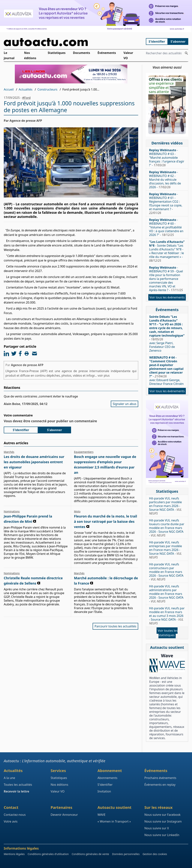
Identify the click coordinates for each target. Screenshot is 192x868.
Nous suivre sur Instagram (163, 821)
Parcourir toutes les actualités (115, 626)
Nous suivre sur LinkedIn (162, 835)
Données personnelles (126, 854)
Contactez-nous (15, 815)
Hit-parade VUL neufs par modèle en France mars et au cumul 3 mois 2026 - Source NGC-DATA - (167, 616)
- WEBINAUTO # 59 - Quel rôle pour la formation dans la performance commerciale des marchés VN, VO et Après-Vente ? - (166, 279)
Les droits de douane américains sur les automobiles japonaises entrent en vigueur (34, 462)
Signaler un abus (124, 404)
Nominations (12, 511)
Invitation (104, 791)
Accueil (9, 89)
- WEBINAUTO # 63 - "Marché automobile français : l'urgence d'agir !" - (167, 158)
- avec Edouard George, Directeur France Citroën (166, 371)
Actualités (26, 89)
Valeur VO (128, 55)
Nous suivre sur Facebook (162, 815)
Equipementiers (84, 452)
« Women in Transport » (114, 821)
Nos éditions (30, 55)
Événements (107, 53)
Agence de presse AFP (27, 365)
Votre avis (11, 821)
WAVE (101, 815)
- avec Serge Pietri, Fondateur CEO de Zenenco (167, 334)
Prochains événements (160, 778)
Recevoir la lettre (16, 791)
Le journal (9, 55)
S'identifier (157, 42)
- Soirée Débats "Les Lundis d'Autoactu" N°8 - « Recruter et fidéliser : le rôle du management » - (167, 251)
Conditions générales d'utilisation (48, 854)
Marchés (9, 452)
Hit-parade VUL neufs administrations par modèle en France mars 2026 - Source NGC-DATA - (166, 594)
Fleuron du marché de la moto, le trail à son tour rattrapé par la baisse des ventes (106, 521)
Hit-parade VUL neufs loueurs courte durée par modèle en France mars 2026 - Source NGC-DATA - (167, 528)
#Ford (26, 98)
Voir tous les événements (167, 297)
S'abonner (178, 42)
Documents (81, 53)
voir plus (104, 375)
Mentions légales (14, 854)
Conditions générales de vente (90, 854)
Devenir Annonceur (64, 815)
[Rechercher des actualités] (186, 53)
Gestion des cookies (155, 854)
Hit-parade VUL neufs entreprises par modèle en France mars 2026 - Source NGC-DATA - (165, 550)
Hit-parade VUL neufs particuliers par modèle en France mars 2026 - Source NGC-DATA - (165, 506)
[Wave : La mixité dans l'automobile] (167, 665)
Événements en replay (160, 785)
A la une (9, 778)
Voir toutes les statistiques (168, 633)
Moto (77, 511)
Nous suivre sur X (157, 828)
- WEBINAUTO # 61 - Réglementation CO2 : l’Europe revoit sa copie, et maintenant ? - (166, 203)
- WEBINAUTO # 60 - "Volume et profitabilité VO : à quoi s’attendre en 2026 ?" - (166, 227)
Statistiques (57, 53)
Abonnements (107, 778)
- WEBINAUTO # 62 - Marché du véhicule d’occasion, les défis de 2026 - (165, 180)
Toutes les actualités (18, 785)
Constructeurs (47, 89)
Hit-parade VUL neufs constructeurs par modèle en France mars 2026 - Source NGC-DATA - (166, 572)
